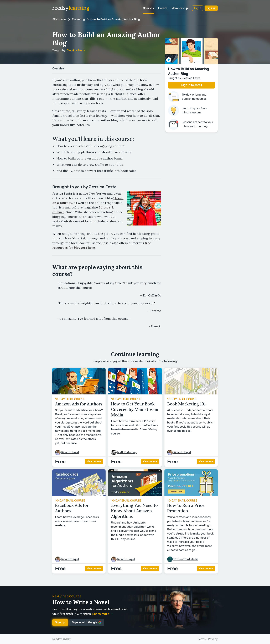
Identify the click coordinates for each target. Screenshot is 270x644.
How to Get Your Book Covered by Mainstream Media (135, 409)
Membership (180, 8)
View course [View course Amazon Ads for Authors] (94, 462)
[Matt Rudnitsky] (127, 452)
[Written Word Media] (186, 559)
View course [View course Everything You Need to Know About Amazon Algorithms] (150, 568)
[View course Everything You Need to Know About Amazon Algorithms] (135, 495)
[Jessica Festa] (76, 50)
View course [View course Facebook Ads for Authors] (94, 568)
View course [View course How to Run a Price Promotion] (206, 568)
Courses (148, 8)
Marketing (78, 19)
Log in (198, 8)
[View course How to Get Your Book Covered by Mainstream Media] (135, 393)
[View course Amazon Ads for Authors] (79, 393)
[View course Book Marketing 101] (191, 393)
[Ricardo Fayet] (70, 452)
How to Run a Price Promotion (186, 508)
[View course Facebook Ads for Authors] (79, 495)
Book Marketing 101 (186, 404)
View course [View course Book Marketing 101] (206, 462)
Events (163, 8)
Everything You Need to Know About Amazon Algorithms (134, 511)
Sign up (211, 8)
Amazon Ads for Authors (79, 404)
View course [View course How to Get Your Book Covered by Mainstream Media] (150, 462)
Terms (202, 639)
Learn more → (103, 614)
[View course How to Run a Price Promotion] (191, 495)
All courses (59, 19)
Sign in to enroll (192, 85)
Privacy (213, 639)
